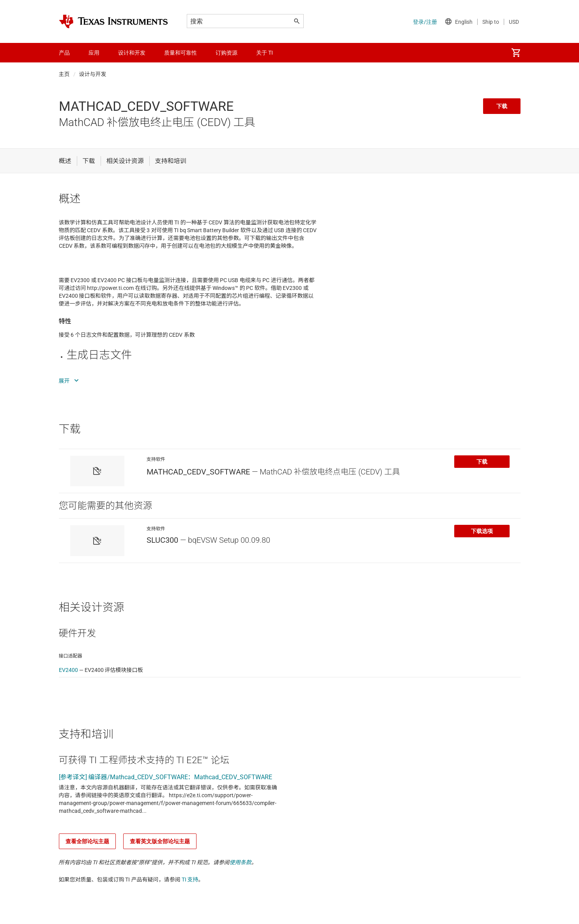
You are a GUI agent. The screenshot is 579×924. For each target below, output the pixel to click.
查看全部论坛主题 (87, 841)
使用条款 (241, 862)
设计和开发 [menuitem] (132, 53)
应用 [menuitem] (94, 53)
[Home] (113, 21)
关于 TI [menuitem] (265, 53)
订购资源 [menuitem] (227, 53)
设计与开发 (93, 74)
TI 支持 (190, 880)
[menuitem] (516, 53)
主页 (64, 74)
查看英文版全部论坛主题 (160, 841)
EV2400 (68, 670)
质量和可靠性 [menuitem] (181, 53)
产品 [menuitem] (64, 53)
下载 (502, 106)
